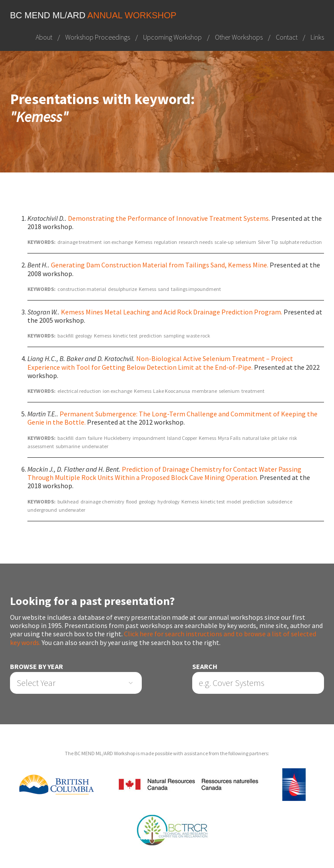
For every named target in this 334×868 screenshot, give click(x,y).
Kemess (144, 242)
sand (164, 289)
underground (42, 510)
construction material (82, 289)
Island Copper (182, 438)
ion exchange (118, 242)
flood (132, 502)
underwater (95, 446)
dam (81, 438)
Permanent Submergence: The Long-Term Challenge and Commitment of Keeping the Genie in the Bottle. (172, 418)
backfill (65, 336)
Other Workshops (239, 37)
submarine (68, 446)
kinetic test (125, 336)
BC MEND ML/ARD (93, 15)
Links (317, 37)
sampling (174, 336)
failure (95, 438)
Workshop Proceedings (98, 37)
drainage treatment (80, 242)
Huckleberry (117, 438)
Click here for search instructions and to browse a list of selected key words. (163, 638)
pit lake (279, 438)
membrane (204, 391)
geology (84, 336)
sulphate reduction (301, 242)
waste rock (198, 336)
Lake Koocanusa (172, 391)
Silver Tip (268, 242)
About (44, 37)
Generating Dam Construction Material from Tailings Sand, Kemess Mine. (160, 265)
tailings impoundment (196, 289)
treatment (253, 391)
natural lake (256, 438)
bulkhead (68, 502)
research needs (196, 242)
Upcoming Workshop (172, 37)
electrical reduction (79, 391)
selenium (246, 242)
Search (205, 667)
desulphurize (122, 289)
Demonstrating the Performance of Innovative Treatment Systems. (169, 218)
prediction (150, 336)
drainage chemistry (102, 502)
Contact (287, 37)
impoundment (149, 438)
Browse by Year (37, 667)
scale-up (224, 242)
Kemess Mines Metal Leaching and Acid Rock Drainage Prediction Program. (172, 312)
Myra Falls (229, 438)
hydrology (169, 502)
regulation (165, 242)
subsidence (280, 502)
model (234, 502)
